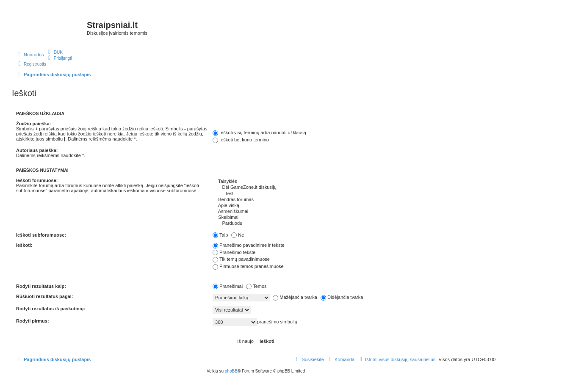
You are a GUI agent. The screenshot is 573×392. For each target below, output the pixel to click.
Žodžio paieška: (34, 124)
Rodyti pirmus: (33, 321)
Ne (238, 235)
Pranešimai (228, 286)
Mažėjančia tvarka (295, 297)
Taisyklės (354, 182)
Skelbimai (354, 218)
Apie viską (354, 206)
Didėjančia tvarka (342, 297)
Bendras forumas (354, 200)
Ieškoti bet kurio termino (241, 140)
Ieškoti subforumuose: (41, 235)
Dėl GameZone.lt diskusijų (354, 188)
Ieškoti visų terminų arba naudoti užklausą (259, 133)
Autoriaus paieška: (37, 150)
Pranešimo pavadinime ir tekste (248, 245)
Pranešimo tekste (234, 252)
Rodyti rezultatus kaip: (41, 286)
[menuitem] (54, 52)
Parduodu (354, 224)
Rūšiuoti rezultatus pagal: (44, 296)
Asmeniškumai (354, 212)
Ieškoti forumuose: (37, 180)
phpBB (231, 371)
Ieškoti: (24, 245)
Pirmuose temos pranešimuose (248, 266)
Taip (220, 235)
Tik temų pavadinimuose (241, 259)
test (354, 194)
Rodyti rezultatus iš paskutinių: (51, 309)
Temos (256, 286)
